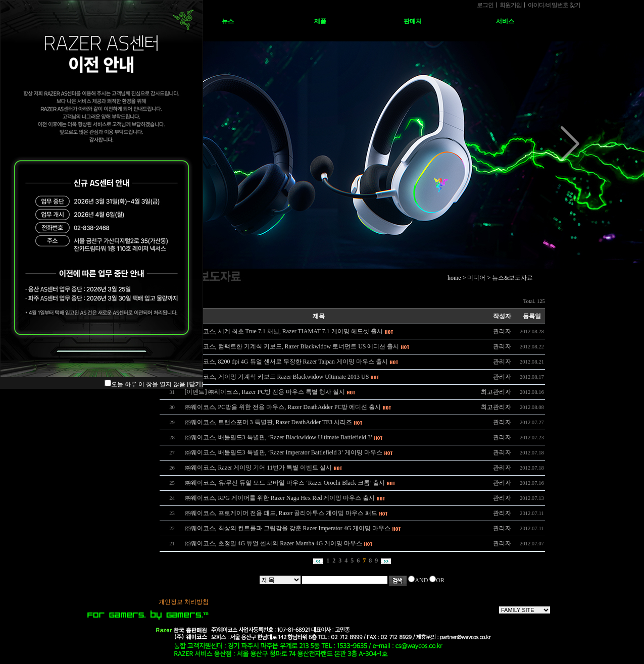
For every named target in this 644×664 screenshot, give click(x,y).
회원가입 (511, 5)
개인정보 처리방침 (184, 602)
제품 (320, 21)
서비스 (505, 21)
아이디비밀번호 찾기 (554, 5)
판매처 (413, 21)
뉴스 (228, 21)
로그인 (485, 5)
